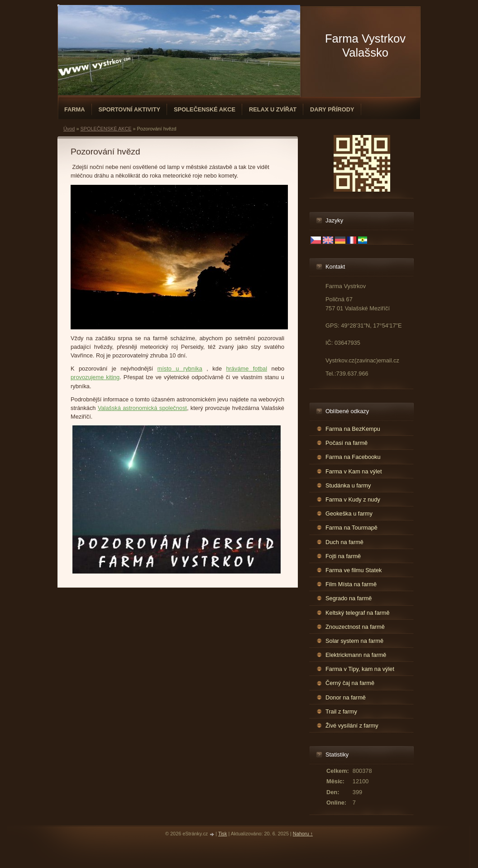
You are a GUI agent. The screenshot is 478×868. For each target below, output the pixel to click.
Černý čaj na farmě (350, 683)
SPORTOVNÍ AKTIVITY (130, 109)
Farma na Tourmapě (351, 528)
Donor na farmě (346, 697)
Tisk (223, 834)
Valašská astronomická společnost (142, 408)
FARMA (75, 109)
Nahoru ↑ (303, 834)
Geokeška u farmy (349, 514)
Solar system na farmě (354, 641)
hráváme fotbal (246, 369)
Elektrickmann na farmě (356, 655)
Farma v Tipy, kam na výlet (360, 669)
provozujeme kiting (95, 377)
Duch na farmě (344, 542)
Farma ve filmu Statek (354, 570)
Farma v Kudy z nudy (353, 499)
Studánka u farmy (348, 485)
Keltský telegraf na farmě (358, 613)
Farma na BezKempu (353, 429)
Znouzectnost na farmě (355, 627)
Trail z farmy (341, 711)
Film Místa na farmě (351, 584)
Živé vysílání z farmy (352, 726)
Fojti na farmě (343, 556)
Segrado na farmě (349, 598)
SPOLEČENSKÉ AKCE (205, 109)
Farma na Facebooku (353, 457)
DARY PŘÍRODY (332, 109)
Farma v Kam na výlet (354, 471)
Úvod (69, 129)
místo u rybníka (180, 369)
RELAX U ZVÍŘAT (273, 109)
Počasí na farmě (347, 443)
